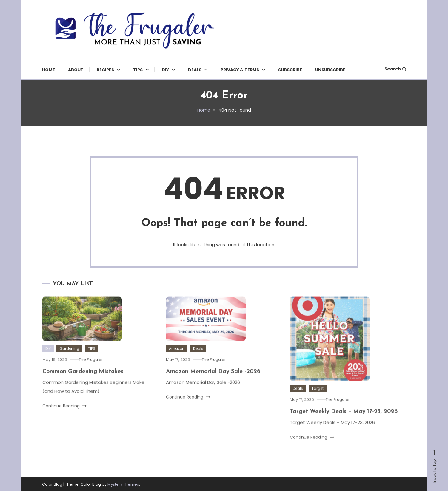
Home (49, 70)
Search (395, 69)
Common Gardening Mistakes (84, 379)
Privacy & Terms (240, 70)
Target (318, 396)
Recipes (105, 70)
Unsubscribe (330, 70)
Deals (195, 70)
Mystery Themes (123, 484)
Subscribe (290, 70)
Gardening (69, 356)
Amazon (177, 356)
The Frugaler (93, 367)
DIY (165, 70)
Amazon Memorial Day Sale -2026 (215, 379)
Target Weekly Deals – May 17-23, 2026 (346, 419)
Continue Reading (64, 413)
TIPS (138, 70)
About (76, 70)
